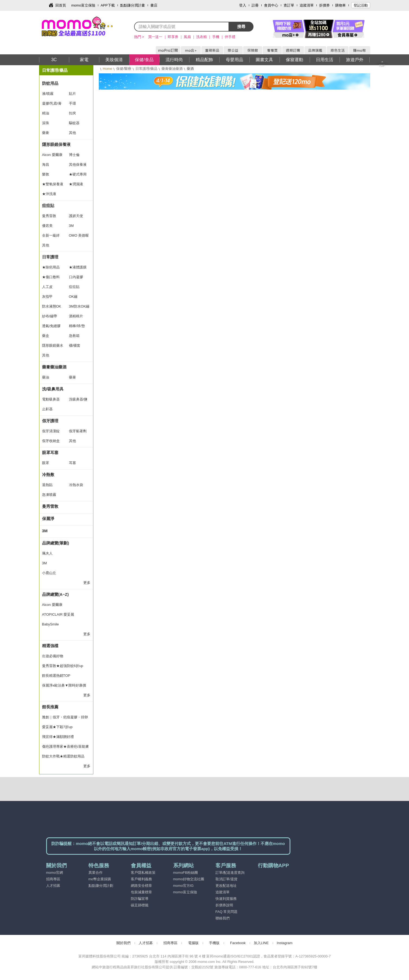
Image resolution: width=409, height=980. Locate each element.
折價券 (324, 5)
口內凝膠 (76, 277)
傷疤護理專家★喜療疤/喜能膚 (66, 746)
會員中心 (271, 5)
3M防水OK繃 (79, 306)
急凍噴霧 (49, 495)
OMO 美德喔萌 (79, 237)
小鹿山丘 (49, 573)
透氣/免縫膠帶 (51, 327)
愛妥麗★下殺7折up (57, 727)
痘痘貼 (48, 206)
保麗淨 (48, 519)
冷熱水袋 (76, 485)
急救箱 (74, 336)
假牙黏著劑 (78, 431)
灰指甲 (47, 297)
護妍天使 (76, 216)
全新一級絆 (51, 235)
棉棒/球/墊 (77, 326)
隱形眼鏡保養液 (56, 144)
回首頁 (61, 5)
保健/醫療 (124, 69)
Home (108, 69)
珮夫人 (47, 553)
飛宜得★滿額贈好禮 (58, 737)
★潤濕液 (76, 184)
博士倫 (74, 155)
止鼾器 (47, 409)
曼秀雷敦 (49, 216)
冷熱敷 (48, 475)
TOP (382, 66)
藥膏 (46, 133)
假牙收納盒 (51, 441)
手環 (72, 103)
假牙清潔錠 (51, 431)
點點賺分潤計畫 (133, 5)
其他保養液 (78, 165)
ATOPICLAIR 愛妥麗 (58, 614)
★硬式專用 (78, 174)
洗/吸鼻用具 (53, 389)
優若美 (47, 226)
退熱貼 (47, 485)
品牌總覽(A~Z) (56, 594)
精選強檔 (50, 646)
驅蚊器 (74, 123)
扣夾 (72, 113)
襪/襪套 (75, 345)
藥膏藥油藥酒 (172, 69)
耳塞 (72, 463)
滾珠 (46, 123)
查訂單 (289, 5)
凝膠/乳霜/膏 (52, 103)
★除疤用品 (51, 267)
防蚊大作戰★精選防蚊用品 (63, 756)
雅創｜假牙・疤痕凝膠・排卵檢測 (65, 719)
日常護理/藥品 (147, 69)
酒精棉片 (76, 316)
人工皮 (47, 287)
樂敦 (46, 174)
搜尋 (241, 26)
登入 (243, 5)
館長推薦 (50, 707)
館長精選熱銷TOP (56, 676)
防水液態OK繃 (52, 308)
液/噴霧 (48, 94)
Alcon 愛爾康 (52, 155)
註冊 (255, 5)
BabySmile (50, 624)
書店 (154, 5)
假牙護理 (50, 421)
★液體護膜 (78, 267)
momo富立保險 (83, 5)
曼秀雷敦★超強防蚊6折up (63, 666)
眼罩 (46, 463)
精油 (46, 113)
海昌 (46, 165)
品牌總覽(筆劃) (56, 543)
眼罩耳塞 (50, 453)
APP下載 (108, 5)
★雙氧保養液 (53, 184)
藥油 (46, 377)
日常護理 (50, 257)
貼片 (72, 94)
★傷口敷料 (51, 277)
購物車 (340, 5)
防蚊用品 (50, 83)
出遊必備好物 (53, 656)
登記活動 (361, 5)
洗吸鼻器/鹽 (78, 399)
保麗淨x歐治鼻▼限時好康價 (64, 685)
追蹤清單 (307, 5)
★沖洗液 (49, 194)
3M (71, 226)
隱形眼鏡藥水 (53, 345)
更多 (87, 583)
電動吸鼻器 (51, 399)
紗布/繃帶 (50, 316)
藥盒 (46, 336)
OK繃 (73, 297)
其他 (72, 133)
